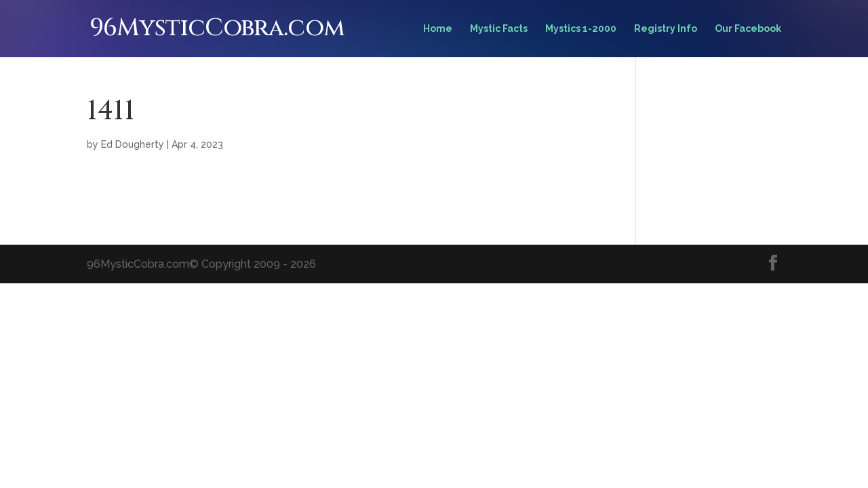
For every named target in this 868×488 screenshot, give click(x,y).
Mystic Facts (499, 29)
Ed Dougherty (133, 144)
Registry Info (666, 29)
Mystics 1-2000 (581, 29)
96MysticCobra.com (217, 28)
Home (438, 29)
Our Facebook (748, 29)
